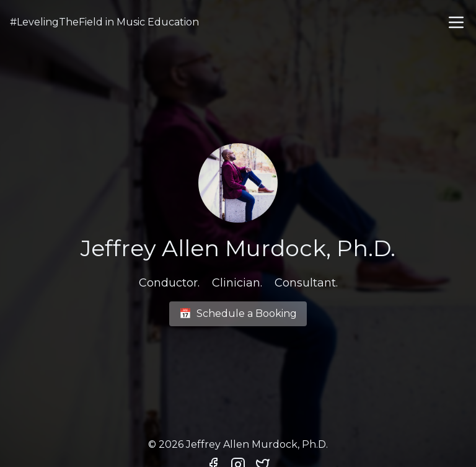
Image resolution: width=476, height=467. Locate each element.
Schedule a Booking (238, 314)
